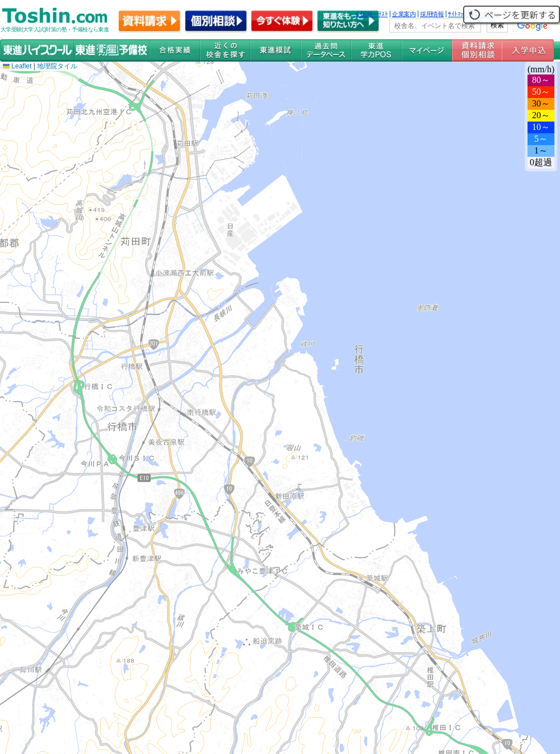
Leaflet (17, 66)
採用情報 (432, 14)
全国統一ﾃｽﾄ (372, 14)
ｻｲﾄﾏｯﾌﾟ (459, 14)
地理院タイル (57, 66)
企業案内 (404, 14)
